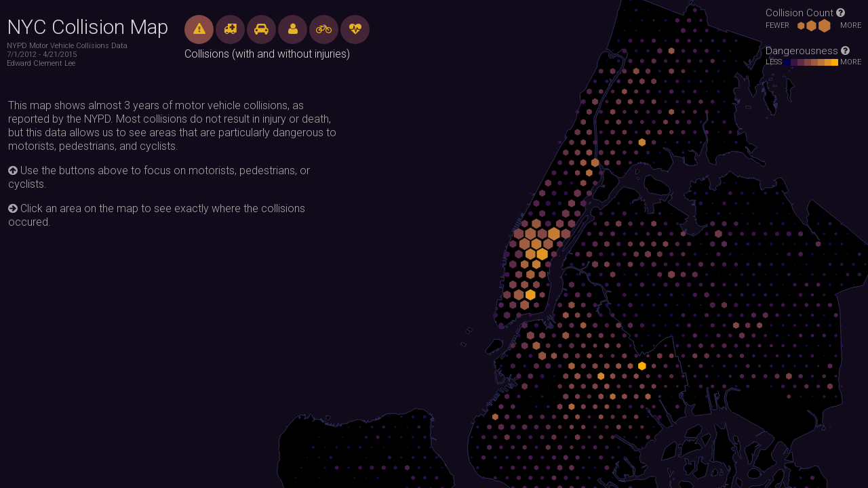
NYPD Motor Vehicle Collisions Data (67, 46)
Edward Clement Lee (41, 63)
